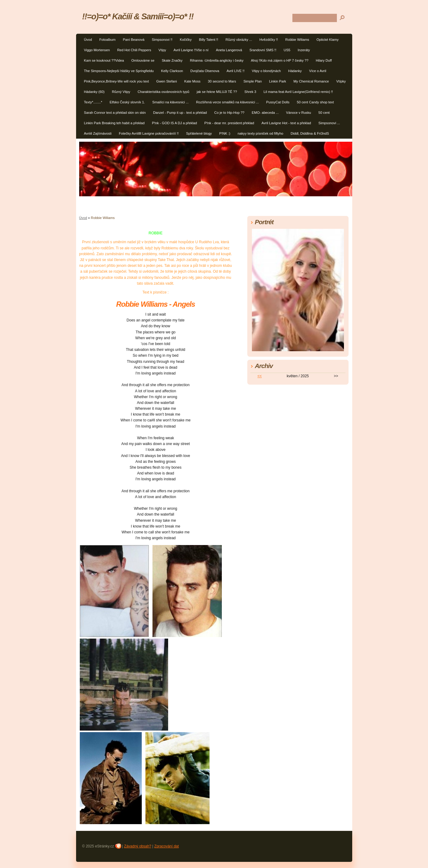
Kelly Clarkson (172, 71)
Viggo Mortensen (97, 50)
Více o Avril (318, 71)
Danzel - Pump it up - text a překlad (180, 113)
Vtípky (341, 81)
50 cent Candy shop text (315, 102)
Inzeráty (304, 50)
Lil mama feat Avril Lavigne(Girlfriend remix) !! (298, 92)
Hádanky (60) (94, 92)
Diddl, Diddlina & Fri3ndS (310, 133)
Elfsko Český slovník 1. (127, 102)
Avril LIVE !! (236, 71)
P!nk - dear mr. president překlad (229, 123)
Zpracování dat (167, 846)
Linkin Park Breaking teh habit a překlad (114, 123)
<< (260, 376)
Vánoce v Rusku (298, 113)
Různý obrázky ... (239, 40)
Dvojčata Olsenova (205, 71)
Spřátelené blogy (199, 133)
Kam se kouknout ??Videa (104, 60)
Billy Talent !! (208, 40)
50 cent (324, 113)
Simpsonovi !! (162, 40)
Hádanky (295, 71)
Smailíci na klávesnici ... (170, 102)
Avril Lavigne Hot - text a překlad (286, 123)
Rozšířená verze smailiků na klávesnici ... (227, 102)
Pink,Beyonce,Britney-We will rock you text (117, 81)
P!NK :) (225, 133)
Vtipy (162, 50)
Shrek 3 (251, 92)
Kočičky (186, 40)
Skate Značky (172, 60)
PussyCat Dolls (278, 102)
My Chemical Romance (311, 81)
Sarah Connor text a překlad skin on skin (115, 113)
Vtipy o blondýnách (266, 71)
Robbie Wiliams (297, 40)
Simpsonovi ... (329, 123)
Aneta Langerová (229, 50)
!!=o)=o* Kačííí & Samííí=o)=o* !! (138, 16)
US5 (287, 50)
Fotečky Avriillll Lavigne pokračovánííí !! (149, 133)
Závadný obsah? (138, 846)
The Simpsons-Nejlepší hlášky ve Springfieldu (119, 71)
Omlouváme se (143, 60)
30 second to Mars (222, 81)
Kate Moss (193, 81)
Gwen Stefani (166, 81)
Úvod (88, 40)
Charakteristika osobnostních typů (163, 92)
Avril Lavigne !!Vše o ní (191, 50)
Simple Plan (253, 81)
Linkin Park (278, 81)
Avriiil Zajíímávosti (98, 133)
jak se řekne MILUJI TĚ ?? (217, 92)
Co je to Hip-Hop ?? (229, 113)
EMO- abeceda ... (265, 113)
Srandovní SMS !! (263, 50)
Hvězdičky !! (269, 40)
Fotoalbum (108, 40)
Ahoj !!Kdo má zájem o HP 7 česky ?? (280, 60)
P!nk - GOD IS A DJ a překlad (174, 123)
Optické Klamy (328, 40)
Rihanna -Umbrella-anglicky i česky (217, 60)
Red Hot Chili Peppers (134, 50)
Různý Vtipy (121, 92)
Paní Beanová (133, 40)
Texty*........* (93, 102)
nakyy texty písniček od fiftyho (261, 133)
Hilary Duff (324, 60)
